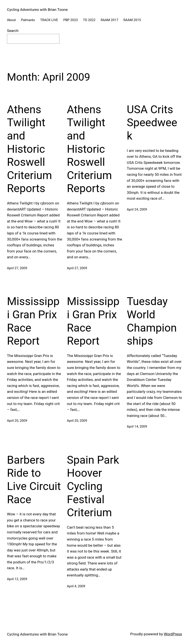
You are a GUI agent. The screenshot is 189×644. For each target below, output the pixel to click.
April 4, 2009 (76, 586)
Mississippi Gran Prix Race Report (33, 321)
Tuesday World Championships (152, 321)
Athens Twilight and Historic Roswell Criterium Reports (29, 149)
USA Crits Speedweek (152, 123)
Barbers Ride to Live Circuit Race (34, 480)
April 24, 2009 (137, 209)
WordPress (173, 634)
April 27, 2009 (17, 268)
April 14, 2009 (137, 427)
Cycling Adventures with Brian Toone (37, 10)
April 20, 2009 (17, 421)
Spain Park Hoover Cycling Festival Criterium (93, 486)
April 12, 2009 (17, 579)
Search (13, 31)
